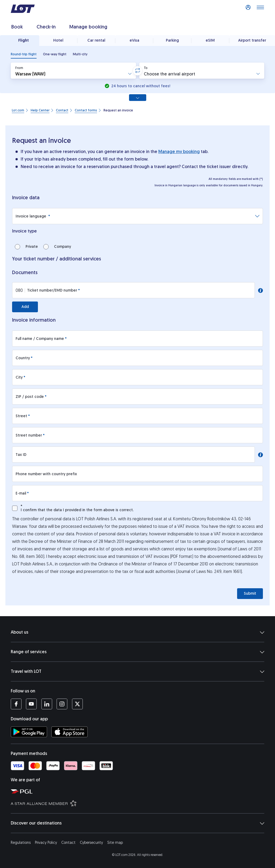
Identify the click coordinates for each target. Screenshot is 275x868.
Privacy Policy (46, 843)
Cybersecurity (91, 843)
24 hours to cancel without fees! (140, 86)
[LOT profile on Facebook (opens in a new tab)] (16, 704)
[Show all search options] (138, 98)
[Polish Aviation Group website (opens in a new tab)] (140, 791)
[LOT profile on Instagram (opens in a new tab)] (62, 704)
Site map (115, 843)
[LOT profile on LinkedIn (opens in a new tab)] (47, 704)
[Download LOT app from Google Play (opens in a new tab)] (29, 732)
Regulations (21, 843)
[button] (73, 71)
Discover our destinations (137, 823)
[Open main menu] (260, 9)
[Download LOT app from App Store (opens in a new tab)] (69, 732)
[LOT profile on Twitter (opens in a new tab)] (77, 704)
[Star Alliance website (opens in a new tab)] (140, 803)
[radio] (24, 54)
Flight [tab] (24, 40)
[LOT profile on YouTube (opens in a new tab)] (31, 704)
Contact (68, 843)
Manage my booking (179, 152)
